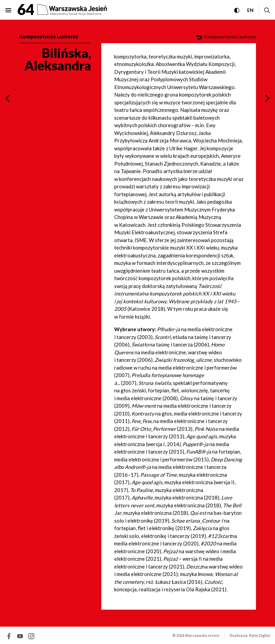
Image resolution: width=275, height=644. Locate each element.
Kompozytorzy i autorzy (49, 36)
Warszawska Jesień (202, 635)
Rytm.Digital (260, 635)
